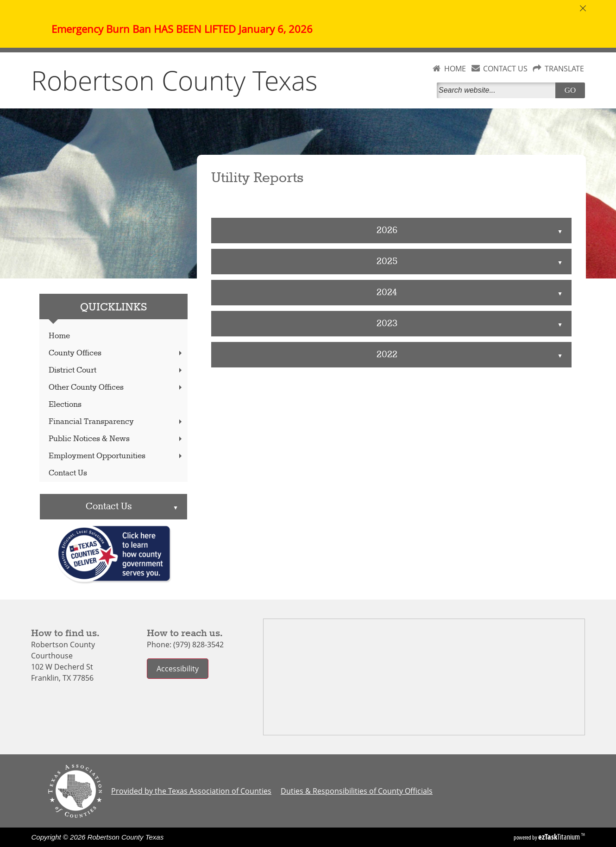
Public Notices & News (116, 439)
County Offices (116, 353)
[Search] (498, 90)
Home (59, 336)
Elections (65, 405)
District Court (116, 370)
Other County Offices (116, 388)
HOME (455, 69)
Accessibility (178, 669)
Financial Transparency (116, 422)
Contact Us (68, 473)
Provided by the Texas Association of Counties (191, 791)
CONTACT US (505, 69)
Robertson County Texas (174, 80)
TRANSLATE (564, 69)
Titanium (560, 837)
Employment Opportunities (116, 456)
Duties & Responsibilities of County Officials (357, 791)
